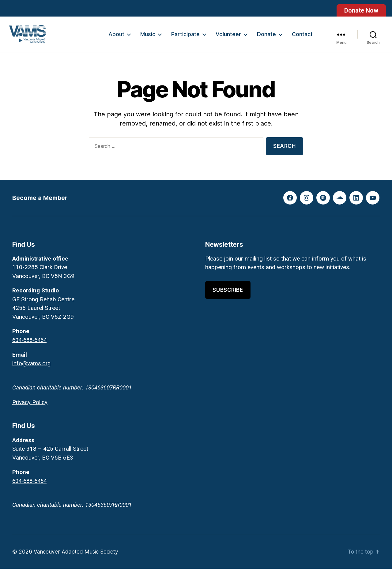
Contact (302, 38)
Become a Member (42, 204)
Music (148, 38)
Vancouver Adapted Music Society (78, 558)
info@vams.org (32, 370)
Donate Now (361, 10)
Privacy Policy (30, 408)
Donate (266, 38)
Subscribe (228, 296)
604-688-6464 (31, 346)
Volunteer (228, 38)
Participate (185, 38)
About (116, 38)
